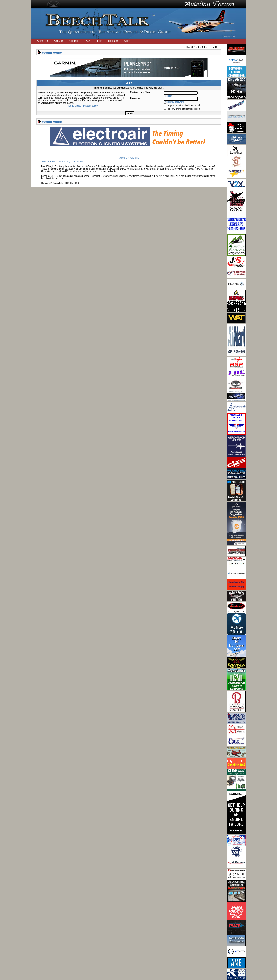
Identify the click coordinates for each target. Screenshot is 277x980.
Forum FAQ (65, 162)
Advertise (42, 41)
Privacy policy (90, 106)
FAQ (87, 41)
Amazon (59, 41)
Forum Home (52, 53)
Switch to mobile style (129, 158)
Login (99, 41)
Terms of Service (49, 162)
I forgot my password (174, 102)
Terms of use (74, 106)
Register (113, 41)
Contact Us (77, 162)
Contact (74, 41)
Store (127, 41)
